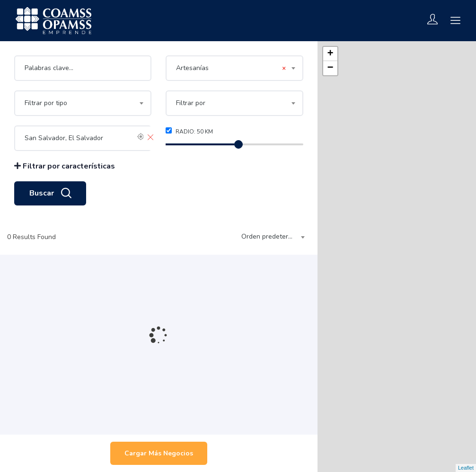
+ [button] (331, 54)
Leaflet (466, 468)
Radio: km (189, 131)
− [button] (331, 68)
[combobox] (234, 68)
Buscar (50, 194)
